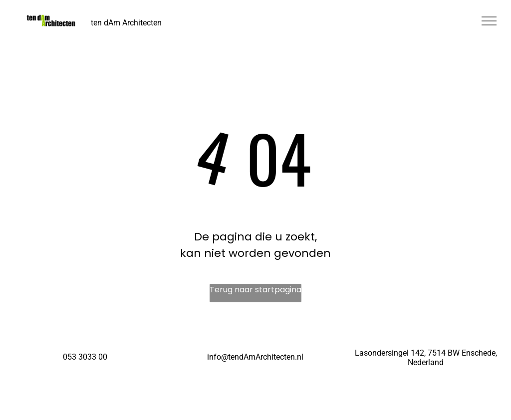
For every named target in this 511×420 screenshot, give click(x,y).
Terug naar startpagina (255, 290)
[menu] (489, 21)
